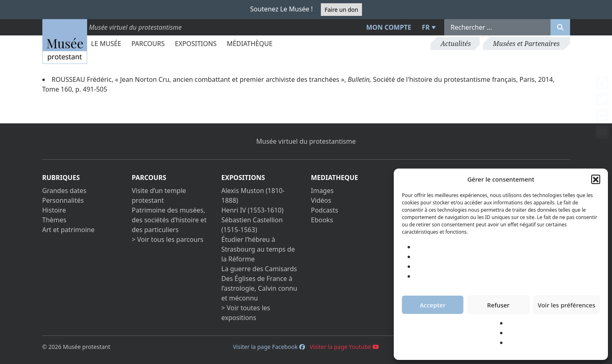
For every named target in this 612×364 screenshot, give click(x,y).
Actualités (456, 44)
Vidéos (321, 200)
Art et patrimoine (69, 230)
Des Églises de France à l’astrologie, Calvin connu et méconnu (259, 288)
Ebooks (322, 220)
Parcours (148, 44)
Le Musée (106, 44)
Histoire (54, 210)
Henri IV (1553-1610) (253, 210)
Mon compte (389, 27)
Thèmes (54, 220)
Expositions (196, 44)
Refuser (498, 305)
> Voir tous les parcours (168, 239)
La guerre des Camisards (259, 269)
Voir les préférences (567, 305)
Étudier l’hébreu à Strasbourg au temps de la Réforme (258, 249)
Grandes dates (65, 191)
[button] (596, 179)
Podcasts (325, 210)
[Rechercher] (560, 27)
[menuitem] (428, 27)
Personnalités (63, 200)
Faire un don (341, 10)
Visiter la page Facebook (269, 347)
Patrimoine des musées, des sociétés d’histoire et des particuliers (169, 220)
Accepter (433, 305)
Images (322, 191)
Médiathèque (250, 44)
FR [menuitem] (426, 27)
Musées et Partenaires (526, 44)
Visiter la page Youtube (344, 347)
